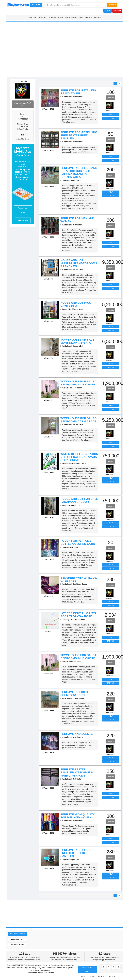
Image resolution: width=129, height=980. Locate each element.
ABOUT (83, 976)
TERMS (92, 976)
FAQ (82, 979)
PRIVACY (102, 976)
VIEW (111, 114)
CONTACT (112, 976)
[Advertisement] (64, 58)
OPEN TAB (111, 118)
